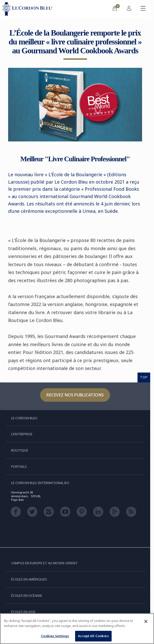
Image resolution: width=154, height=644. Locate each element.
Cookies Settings (55, 636)
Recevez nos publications (75, 395)
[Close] (146, 621)
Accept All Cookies (93, 636)
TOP (144, 377)
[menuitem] (115, 9)
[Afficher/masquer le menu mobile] (143, 9)
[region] (77, 629)
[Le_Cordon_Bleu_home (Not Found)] (28, 9)
